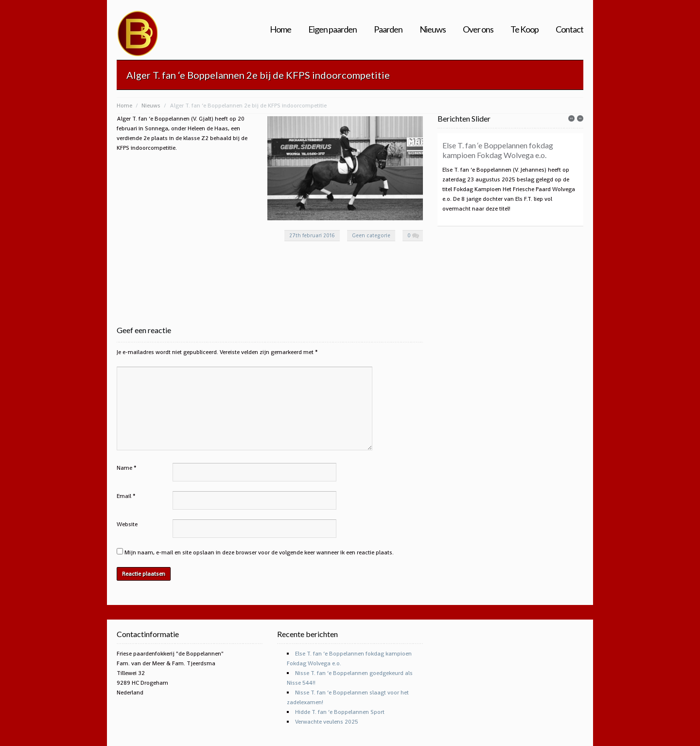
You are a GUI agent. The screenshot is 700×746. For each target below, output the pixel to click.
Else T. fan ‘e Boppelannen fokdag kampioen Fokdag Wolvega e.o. (498, 150)
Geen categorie (371, 235)
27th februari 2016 (312, 235)
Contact (569, 29)
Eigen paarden (332, 29)
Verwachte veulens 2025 (327, 722)
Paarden (388, 29)
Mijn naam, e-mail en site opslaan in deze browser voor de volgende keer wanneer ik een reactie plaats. (259, 552)
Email (124, 496)
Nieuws (433, 29)
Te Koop (525, 29)
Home (280, 29)
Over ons (478, 29)
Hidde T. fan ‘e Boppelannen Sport (340, 712)
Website (127, 524)
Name (124, 468)
